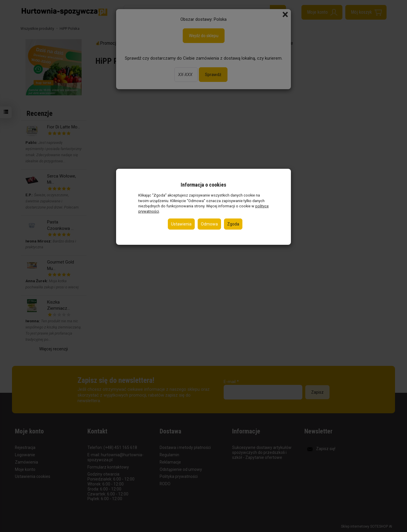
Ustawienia (181, 224)
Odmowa (209, 224)
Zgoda (233, 224)
